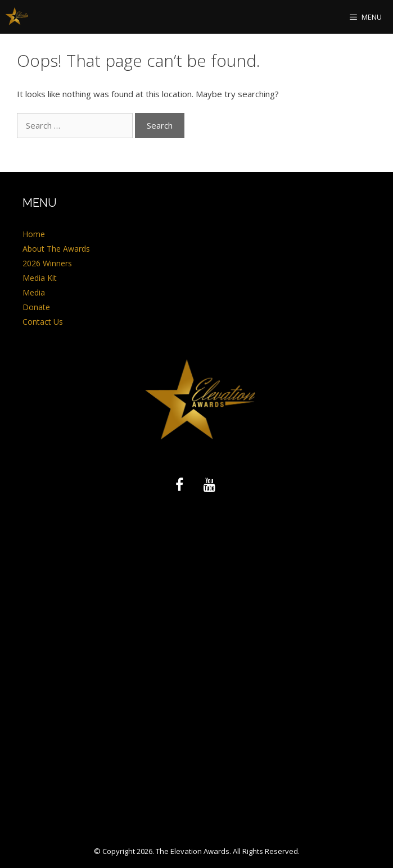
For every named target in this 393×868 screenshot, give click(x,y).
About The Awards (56, 249)
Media (34, 292)
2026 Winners (47, 263)
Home (34, 234)
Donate (36, 307)
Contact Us (43, 322)
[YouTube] (210, 485)
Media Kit (40, 278)
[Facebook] (179, 485)
